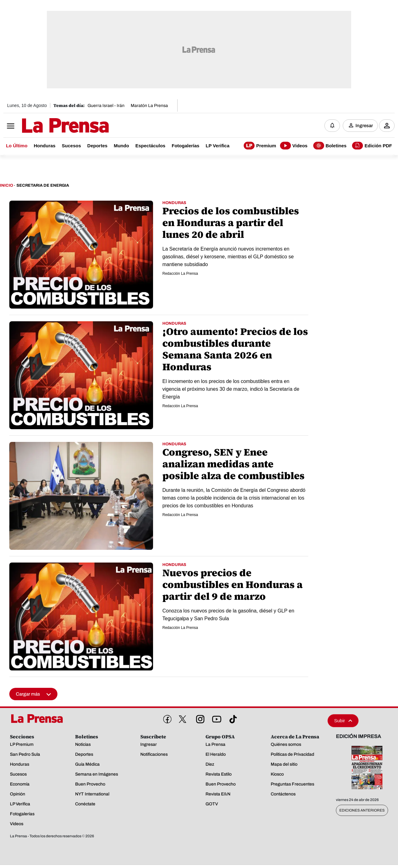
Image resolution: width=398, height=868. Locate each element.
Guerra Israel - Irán (106, 106)
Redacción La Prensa (180, 274)
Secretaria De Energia (43, 185)
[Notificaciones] (332, 126)
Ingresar (364, 126)
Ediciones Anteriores (362, 810)
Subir (343, 721)
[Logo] (50, 126)
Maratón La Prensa (149, 106)
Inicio (7, 185)
